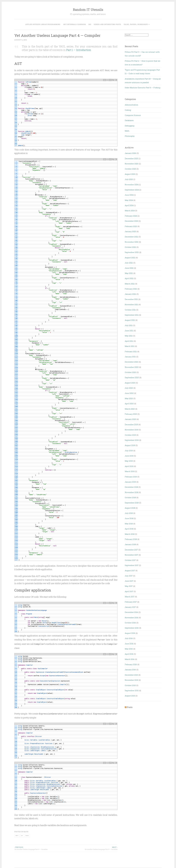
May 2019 (129, 461)
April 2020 (129, 404)
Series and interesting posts (107, 24)
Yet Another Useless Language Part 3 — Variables (40, 848)
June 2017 (129, 581)
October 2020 (130, 372)
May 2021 (129, 336)
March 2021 (130, 346)
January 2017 (130, 607)
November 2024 (132, 185)
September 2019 (132, 440)
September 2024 (132, 190)
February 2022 (131, 289)
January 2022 (130, 294)
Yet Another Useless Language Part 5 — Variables (92, 848)
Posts (130, 707)
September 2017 (132, 565)
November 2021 (131, 304)
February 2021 (131, 351)
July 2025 (129, 179)
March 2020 (130, 409)
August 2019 (130, 445)
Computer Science (133, 115)
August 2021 (130, 320)
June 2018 (129, 518)
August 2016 (130, 633)
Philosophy (130, 136)
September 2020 (132, 377)
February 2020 (131, 414)
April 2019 (129, 466)
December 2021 (131, 299)
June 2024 (129, 195)
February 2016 (131, 664)
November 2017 (131, 555)
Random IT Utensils (88, 10)
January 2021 (130, 357)
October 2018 (130, 497)
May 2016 (129, 649)
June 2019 (129, 456)
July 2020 (129, 388)
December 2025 (131, 158)
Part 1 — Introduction (79, 50)
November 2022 (132, 242)
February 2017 (131, 602)
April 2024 (129, 205)
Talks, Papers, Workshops (136, 24)
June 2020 (129, 393)
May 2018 (129, 524)
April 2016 (129, 654)
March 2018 (130, 534)
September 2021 (132, 315)
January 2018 (130, 544)
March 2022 (130, 284)
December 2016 (131, 612)
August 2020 (130, 383)
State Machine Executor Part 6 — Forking (143, 88)
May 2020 (129, 398)
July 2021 (129, 325)
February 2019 (131, 477)
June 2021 (129, 331)
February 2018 (131, 539)
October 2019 (130, 435)
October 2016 (130, 623)
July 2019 (129, 451)
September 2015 (132, 690)
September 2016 (132, 628)
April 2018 (129, 529)
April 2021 (129, 341)
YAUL (27, 836)
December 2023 (131, 221)
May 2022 (129, 273)
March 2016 (130, 659)
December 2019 (131, 424)
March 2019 (130, 471)
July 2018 (129, 513)
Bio (90, 24)
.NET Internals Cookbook (74, 24)
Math (26, 832)
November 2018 (132, 492)
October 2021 (130, 310)
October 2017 (130, 560)
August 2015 (130, 696)
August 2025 (130, 174)
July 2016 (129, 638)
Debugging (130, 126)
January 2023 (130, 231)
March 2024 (130, 211)
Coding (128, 110)
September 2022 (132, 252)
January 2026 (130, 153)
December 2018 (131, 487)
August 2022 (130, 258)
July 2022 (129, 263)
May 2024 (129, 200)
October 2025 (130, 169)
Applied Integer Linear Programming (43, 24)
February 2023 (131, 226)
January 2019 (130, 482)
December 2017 (131, 550)
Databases (129, 120)
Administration (131, 105)
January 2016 (130, 670)
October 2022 (130, 247)
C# (22, 836)
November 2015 (131, 680)
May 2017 (129, 586)
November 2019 (132, 430)
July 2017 (129, 576)
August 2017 (130, 570)
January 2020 (130, 419)
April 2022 (129, 278)
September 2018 (132, 503)
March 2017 (130, 597)
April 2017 (129, 591)
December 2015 (131, 675)
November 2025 (132, 164)
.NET (17, 836)
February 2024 (131, 216)
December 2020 (132, 362)
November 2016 (132, 617)
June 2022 (129, 268)
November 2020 (132, 367)
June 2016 (129, 644)
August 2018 (130, 508)
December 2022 (131, 237)
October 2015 (130, 685)
